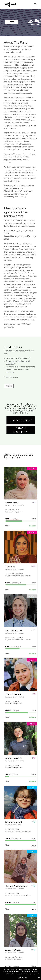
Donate (12, 22)
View (7, 526)
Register (9, 386)
